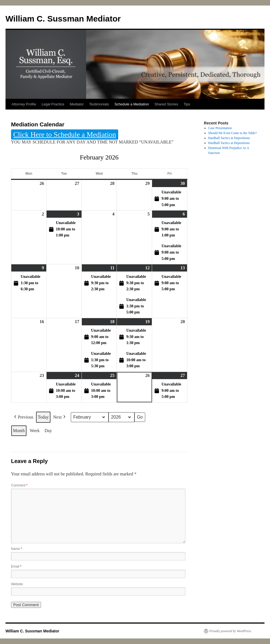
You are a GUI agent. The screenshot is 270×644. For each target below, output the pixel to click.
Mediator (77, 104)
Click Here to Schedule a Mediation (65, 135)
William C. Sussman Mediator (63, 19)
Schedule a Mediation (132, 104)
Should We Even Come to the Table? (233, 133)
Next (60, 417)
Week (35, 431)
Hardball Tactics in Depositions (229, 138)
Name (17, 549)
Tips (187, 104)
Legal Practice (53, 104)
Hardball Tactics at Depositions (229, 143)
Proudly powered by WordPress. (231, 631)
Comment (19, 485)
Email (16, 566)
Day (48, 431)
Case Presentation (220, 128)
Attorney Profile (24, 104)
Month (19, 431)
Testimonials (99, 104)
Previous (23, 417)
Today (43, 417)
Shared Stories (166, 104)
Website (17, 584)
